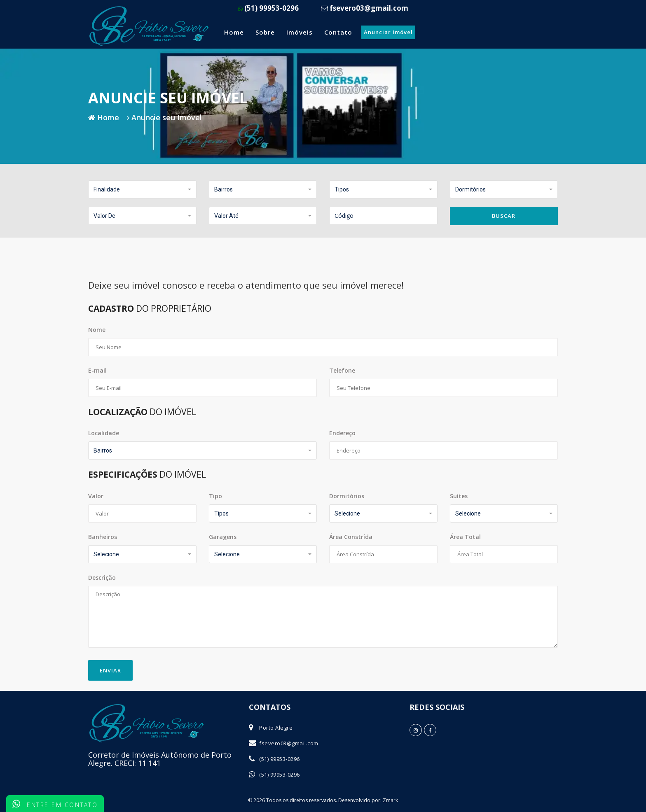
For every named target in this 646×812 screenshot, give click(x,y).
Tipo (215, 496)
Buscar (504, 216)
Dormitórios (347, 496)
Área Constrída (351, 537)
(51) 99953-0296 (268, 8)
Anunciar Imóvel (388, 32)
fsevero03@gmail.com (289, 743)
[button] (142, 189)
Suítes (459, 496)
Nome (97, 330)
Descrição (102, 577)
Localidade (104, 433)
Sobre (265, 32)
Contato (338, 32)
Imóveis (300, 32)
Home (234, 32)
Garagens (223, 537)
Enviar (110, 670)
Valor (96, 496)
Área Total (465, 537)
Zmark (390, 800)
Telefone (342, 370)
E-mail (97, 370)
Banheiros (103, 537)
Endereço (342, 433)
